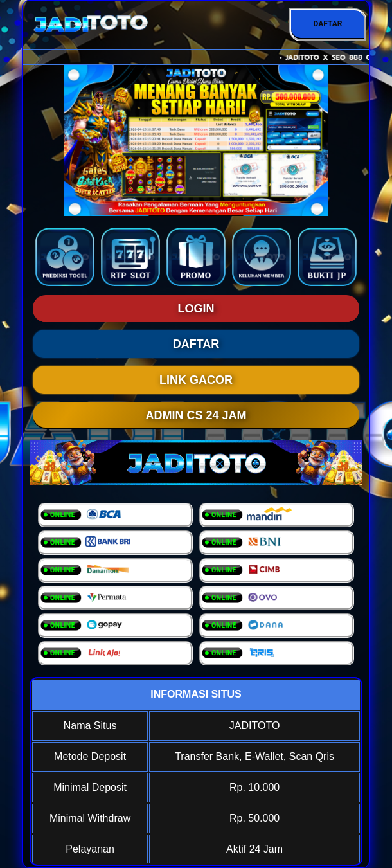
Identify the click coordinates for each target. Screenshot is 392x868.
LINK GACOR (196, 380)
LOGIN (196, 309)
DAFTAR (327, 24)
